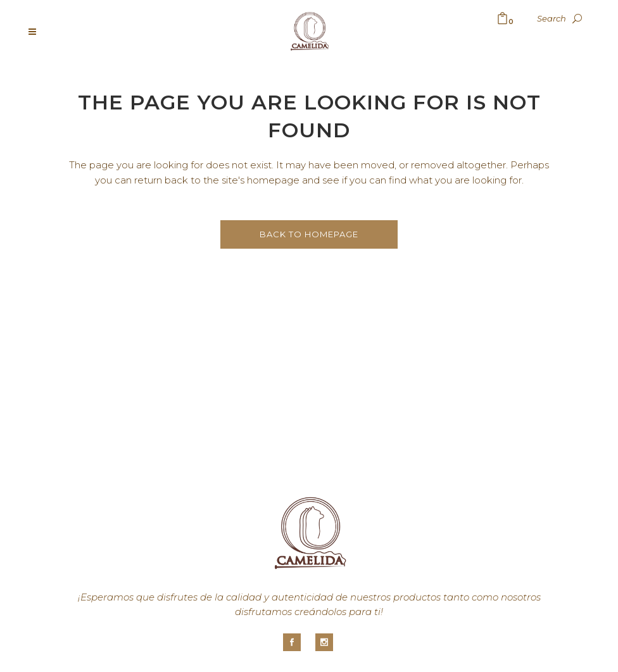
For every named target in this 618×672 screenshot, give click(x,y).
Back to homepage (309, 234)
